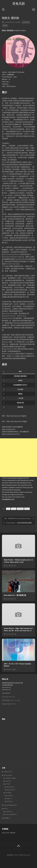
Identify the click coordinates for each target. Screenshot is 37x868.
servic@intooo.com (8, 499)
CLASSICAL (26, 22)
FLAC (8, 509)
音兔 (19, 22)
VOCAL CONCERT (10, 814)
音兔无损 (19, 4)
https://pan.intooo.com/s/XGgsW (17, 421)
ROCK (8, 801)
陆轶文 (27, 509)
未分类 (6, 818)
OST (6, 784)
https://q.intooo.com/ (9, 429)
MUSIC (5, 26)
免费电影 (13, 833)
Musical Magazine (9, 805)
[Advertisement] (18, 458)
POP (6, 793)
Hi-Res (14, 509)
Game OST (10, 787)
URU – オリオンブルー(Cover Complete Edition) (17, 665)
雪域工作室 (5, 833)
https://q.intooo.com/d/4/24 (11, 434)
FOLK (7, 781)
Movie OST (10, 790)
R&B (8, 799)
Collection (7, 772)
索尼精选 (20, 509)
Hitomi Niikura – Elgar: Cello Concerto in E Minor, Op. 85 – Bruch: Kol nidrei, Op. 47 (18, 630)
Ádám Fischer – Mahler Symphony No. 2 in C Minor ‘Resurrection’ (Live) (18, 561)
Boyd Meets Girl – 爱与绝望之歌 (15, 595)
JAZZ (8, 796)
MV (5, 809)
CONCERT (8, 812)
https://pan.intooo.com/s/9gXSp (16, 416)
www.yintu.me (6, 687)
